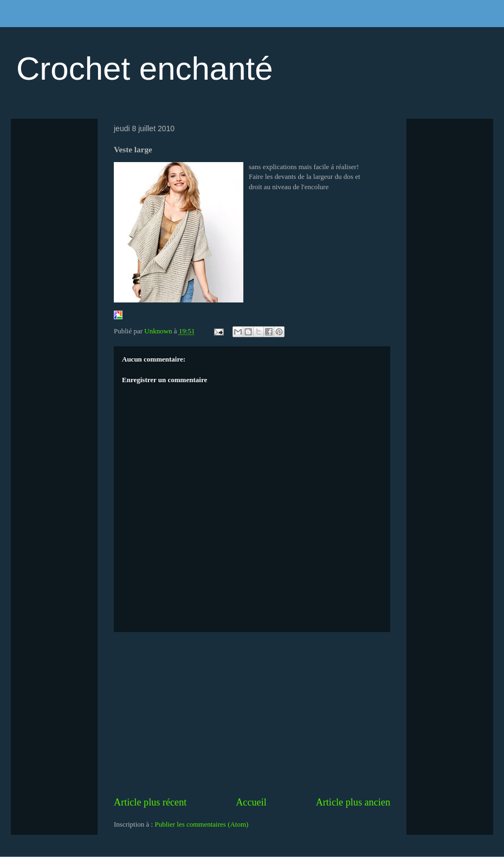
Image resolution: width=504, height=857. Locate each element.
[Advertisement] (252, 714)
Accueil (251, 802)
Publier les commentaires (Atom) (201, 824)
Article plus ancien (353, 802)
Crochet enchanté (145, 69)
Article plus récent (150, 802)
